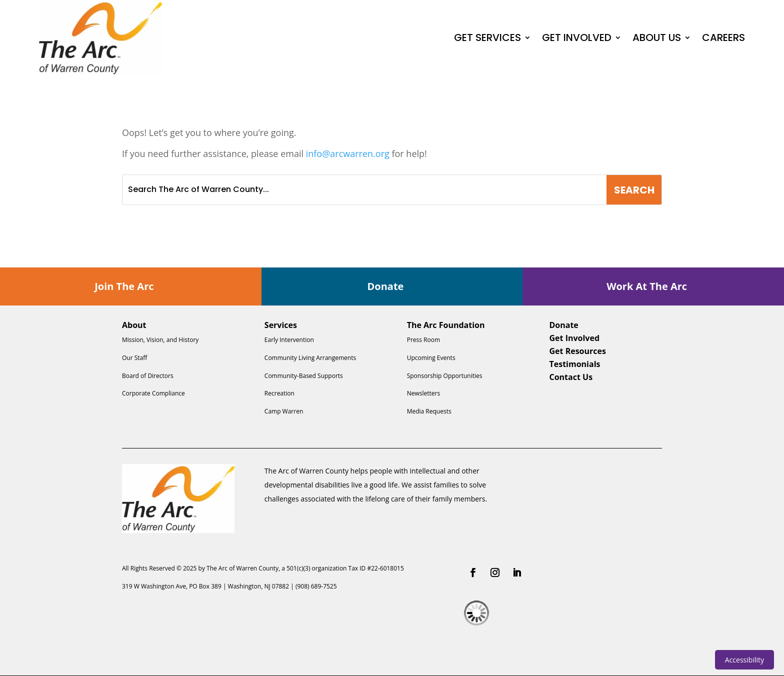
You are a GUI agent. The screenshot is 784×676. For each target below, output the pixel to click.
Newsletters (423, 393)
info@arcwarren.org (348, 153)
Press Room (423, 340)
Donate (386, 286)
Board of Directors (148, 376)
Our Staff (134, 358)
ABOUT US (657, 37)
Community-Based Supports (304, 376)
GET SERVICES (487, 37)
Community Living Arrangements (310, 358)
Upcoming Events (431, 358)
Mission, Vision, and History (160, 340)
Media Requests (429, 411)
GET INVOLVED (577, 37)
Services (281, 325)
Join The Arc (124, 286)
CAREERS (723, 37)
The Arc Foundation (446, 325)
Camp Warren (284, 411)
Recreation (279, 393)
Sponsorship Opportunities (445, 376)
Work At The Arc (647, 286)
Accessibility (744, 660)
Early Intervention (289, 340)
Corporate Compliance (153, 393)
